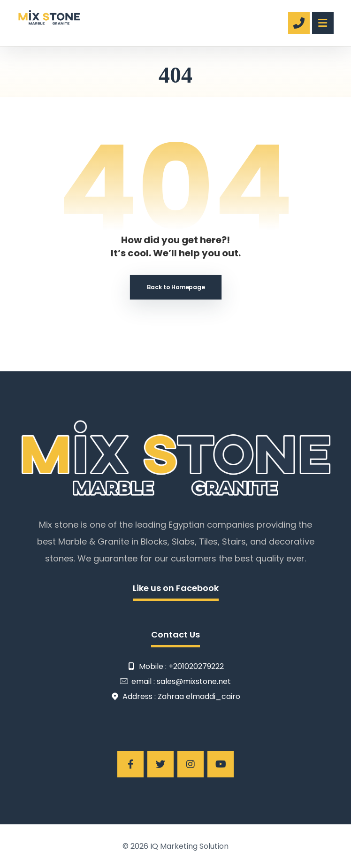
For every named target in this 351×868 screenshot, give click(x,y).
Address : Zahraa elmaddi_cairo (176, 697)
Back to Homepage (176, 287)
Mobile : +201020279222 (176, 667)
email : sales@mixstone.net (175, 682)
